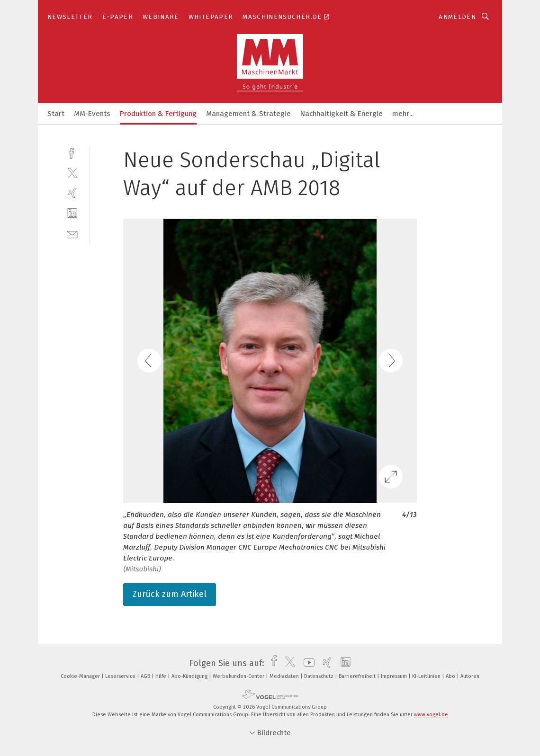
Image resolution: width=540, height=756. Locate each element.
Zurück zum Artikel (170, 594)
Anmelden (457, 17)
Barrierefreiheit (358, 676)
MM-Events (92, 114)
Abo (451, 676)
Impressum (395, 676)
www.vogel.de (431, 715)
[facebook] (72, 152)
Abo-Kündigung (190, 676)
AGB (146, 676)
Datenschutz (319, 676)
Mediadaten (285, 676)
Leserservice (121, 676)
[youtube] (307, 663)
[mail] (72, 234)
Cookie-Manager (81, 676)
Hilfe (162, 676)
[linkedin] (72, 213)
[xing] (72, 193)
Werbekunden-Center (239, 676)
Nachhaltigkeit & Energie (342, 114)
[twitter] (72, 173)
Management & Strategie (248, 114)
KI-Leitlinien (427, 676)
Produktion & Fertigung (158, 114)
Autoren (470, 676)
